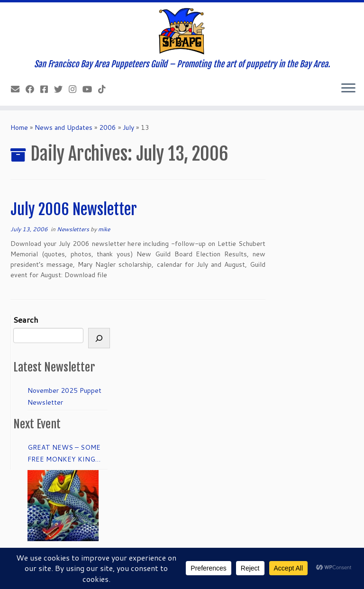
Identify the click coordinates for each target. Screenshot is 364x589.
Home (19, 127)
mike (104, 229)
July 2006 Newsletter (74, 209)
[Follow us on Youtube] (90, 89)
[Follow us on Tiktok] (105, 89)
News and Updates (64, 127)
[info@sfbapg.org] (18, 89)
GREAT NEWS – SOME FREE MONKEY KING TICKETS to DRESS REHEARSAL (64, 454)
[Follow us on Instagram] (76, 89)
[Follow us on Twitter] (61, 89)
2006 (108, 127)
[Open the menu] (348, 89)
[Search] (99, 338)
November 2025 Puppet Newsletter (64, 396)
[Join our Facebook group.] (47, 89)
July (128, 127)
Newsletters (74, 229)
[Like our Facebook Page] (33, 89)
